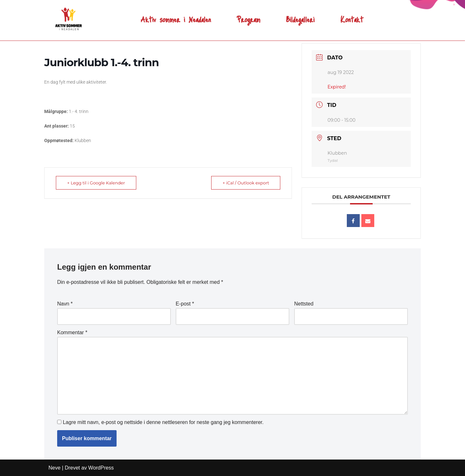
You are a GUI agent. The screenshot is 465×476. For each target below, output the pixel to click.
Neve (54, 468)
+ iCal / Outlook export (246, 183)
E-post (185, 304)
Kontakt (352, 15)
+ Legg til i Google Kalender (96, 183)
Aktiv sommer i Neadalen (176, 15)
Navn (65, 304)
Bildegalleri (300, 15)
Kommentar (72, 332)
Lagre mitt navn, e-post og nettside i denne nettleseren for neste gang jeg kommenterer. (163, 422)
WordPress (101, 468)
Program (248, 15)
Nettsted (304, 304)
